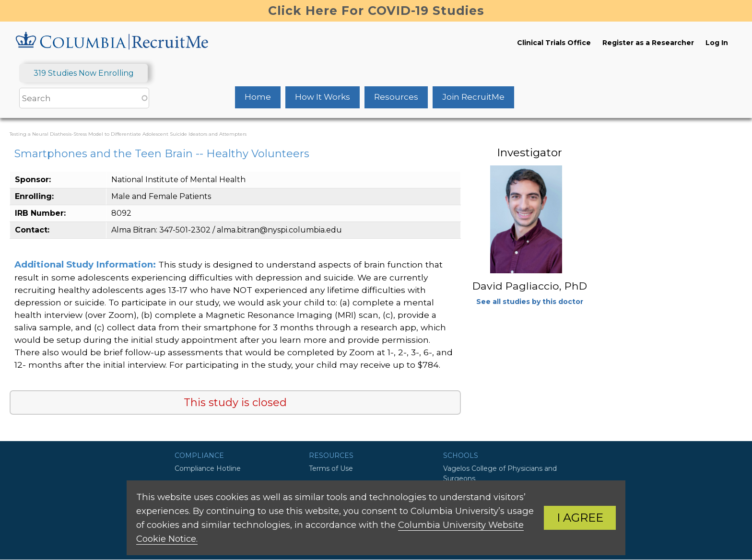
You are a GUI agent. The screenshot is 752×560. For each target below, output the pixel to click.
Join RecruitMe (473, 97)
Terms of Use (331, 468)
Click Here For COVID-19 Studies (376, 11)
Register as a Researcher (648, 43)
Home (258, 97)
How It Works (323, 97)
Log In (717, 43)
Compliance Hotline (208, 468)
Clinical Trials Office (554, 43)
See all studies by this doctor (530, 302)
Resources (396, 97)
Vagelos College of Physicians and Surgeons (500, 473)
